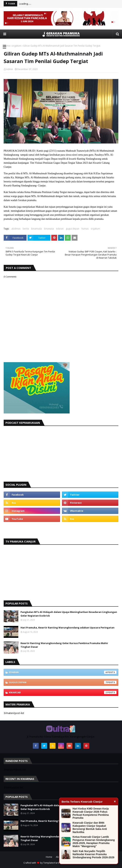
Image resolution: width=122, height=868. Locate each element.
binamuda (36, 229)
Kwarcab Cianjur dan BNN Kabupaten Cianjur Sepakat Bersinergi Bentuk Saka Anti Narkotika (90, 827)
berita (26, 229)
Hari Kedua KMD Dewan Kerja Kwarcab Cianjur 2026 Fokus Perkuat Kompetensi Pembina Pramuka (91, 813)
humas (85, 229)
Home (7, 46)
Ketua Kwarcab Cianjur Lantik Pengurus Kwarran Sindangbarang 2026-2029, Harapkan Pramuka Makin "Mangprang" (94, 841)
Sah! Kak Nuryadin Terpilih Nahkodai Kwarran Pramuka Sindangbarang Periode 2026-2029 (93, 854)
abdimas (16, 229)
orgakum (17, 46)
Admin (10, 69)
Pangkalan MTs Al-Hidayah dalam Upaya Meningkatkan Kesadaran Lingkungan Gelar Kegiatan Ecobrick (69, 614)
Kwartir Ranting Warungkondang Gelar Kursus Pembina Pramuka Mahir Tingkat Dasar (64, 645)
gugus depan (73, 229)
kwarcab (63, 692)
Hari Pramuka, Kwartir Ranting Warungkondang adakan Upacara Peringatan (68, 628)
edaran (60, 229)
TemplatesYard (51, 863)
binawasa (49, 229)
